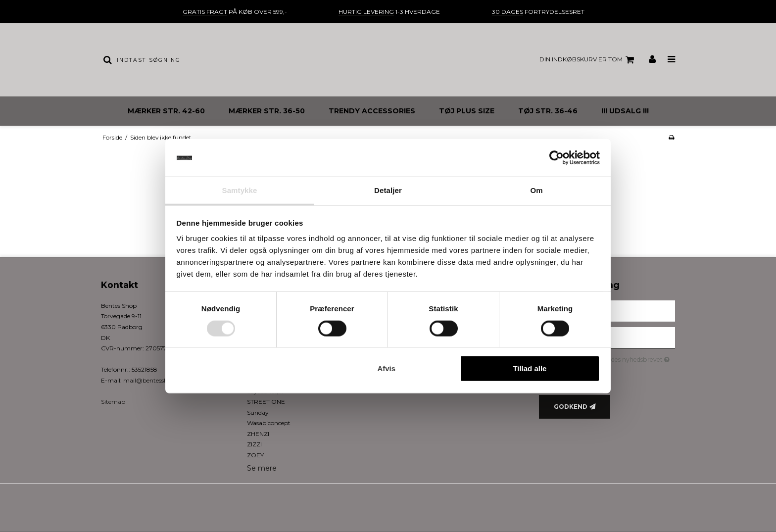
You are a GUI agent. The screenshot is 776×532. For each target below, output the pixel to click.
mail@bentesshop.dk (153, 380)
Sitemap (113, 402)
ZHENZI (258, 434)
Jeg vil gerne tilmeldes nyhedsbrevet (615, 358)
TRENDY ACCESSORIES (372, 111)
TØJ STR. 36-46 (548, 111)
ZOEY (255, 455)
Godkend (571, 407)
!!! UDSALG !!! (625, 111)
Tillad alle (530, 368)
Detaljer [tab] (388, 190)
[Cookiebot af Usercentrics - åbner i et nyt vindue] (557, 158)
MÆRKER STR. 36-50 (267, 111)
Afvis (386, 368)
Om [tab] (536, 190)
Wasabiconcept (269, 423)
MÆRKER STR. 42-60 (166, 111)
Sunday (258, 412)
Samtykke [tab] (240, 190)
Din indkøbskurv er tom (588, 60)
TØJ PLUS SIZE (467, 111)
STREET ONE (266, 402)
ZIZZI (254, 444)
